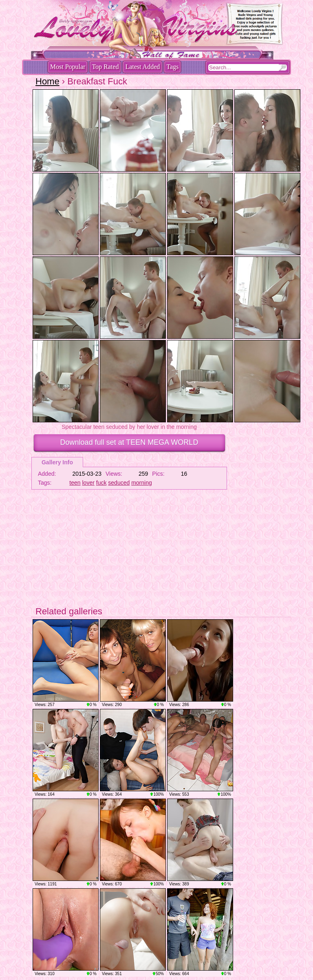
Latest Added (142, 67)
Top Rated (105, 67)
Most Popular (68, 67)
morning (142, 483)
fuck (101, 483)
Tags (172, 67)
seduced (119, 483)
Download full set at (129, 442)
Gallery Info (57, 462)
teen (75, 483)
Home (47, 81)
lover (88, 483)
